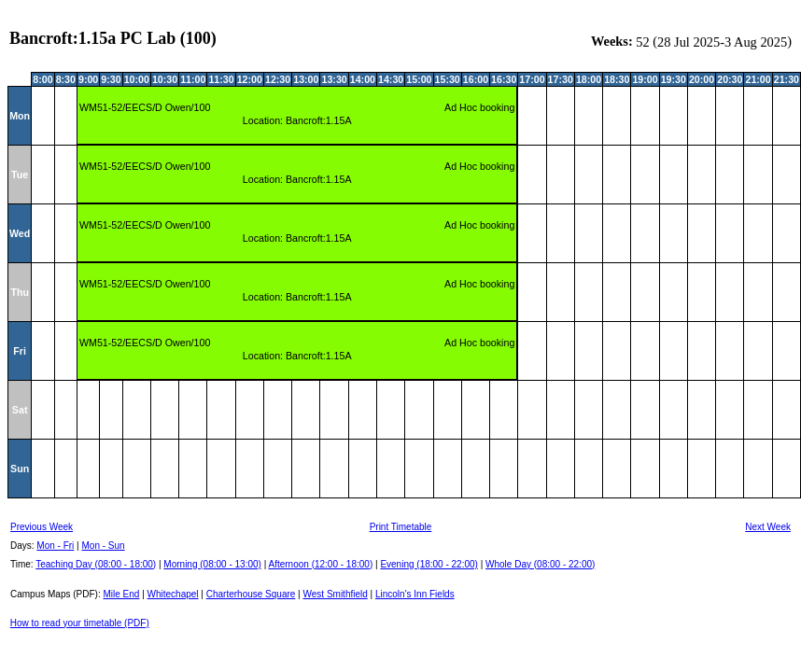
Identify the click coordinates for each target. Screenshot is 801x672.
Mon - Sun (104, 546)
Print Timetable (401, 527)
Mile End (121, 594)
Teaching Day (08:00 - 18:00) (96, 564)
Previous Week (42, 527)
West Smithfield (336, 594)
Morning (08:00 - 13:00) (212, 564)
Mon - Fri (55, 546)
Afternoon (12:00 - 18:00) (320, 564)
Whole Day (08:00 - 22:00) (540, 564)
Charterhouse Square (251, 594)
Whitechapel (173, 594)
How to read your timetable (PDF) (80, 623)
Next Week (768, 527)
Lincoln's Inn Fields (415, 594)
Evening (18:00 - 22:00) (429, 564)
